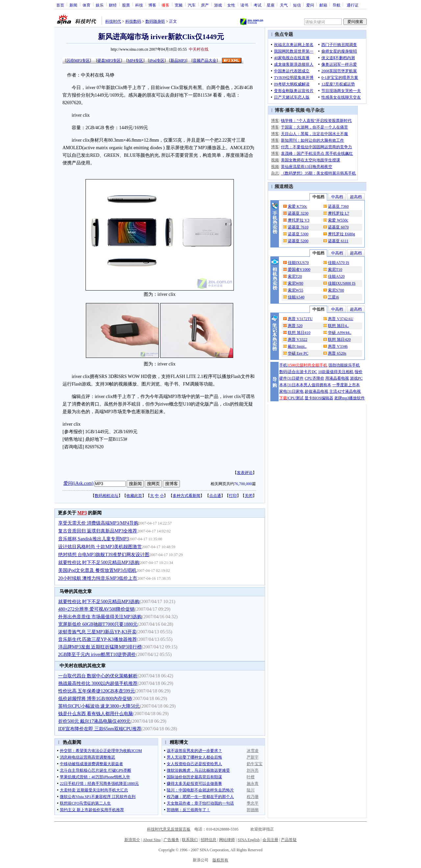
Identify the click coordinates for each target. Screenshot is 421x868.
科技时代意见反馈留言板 (169, 829)
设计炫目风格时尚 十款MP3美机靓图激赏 (100, 547)
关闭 (249, 496)
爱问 (310, 5)
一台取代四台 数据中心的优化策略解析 (98, 676)
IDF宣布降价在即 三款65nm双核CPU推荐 (100, 729)
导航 (336, 5)
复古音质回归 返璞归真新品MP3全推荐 (98, 531)
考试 (258, 5)
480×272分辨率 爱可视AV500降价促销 (97, 609)
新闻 (73, 5)
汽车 (192, 5)
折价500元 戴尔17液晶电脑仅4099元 (95, 721)
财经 (113, 5)
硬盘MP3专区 (109, 60)
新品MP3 (178, 60)
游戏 (218, 5)
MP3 (82, 513)
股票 (126, 5)
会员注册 (270, 840)
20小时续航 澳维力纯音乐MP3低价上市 (98, 578)
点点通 (215, 496)
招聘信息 (209, 840)
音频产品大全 (205, 60)
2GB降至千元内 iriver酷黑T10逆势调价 (97, 655)
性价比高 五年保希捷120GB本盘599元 (97, 691)
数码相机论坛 (107, 496)
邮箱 (323, 5)
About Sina (152, 840)
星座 (271, 5)
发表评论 (245, 473)
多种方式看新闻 (186, 496)
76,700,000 (243, 484)
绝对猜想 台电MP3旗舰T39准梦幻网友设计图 (104, 555)
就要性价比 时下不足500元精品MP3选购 (99, 563)
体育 (87, 5)
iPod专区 (157, 60)
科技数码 (133, 21)
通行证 (353, 5)
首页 (60, 5)
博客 (152, 5)
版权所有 (220, 860)
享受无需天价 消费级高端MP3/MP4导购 (98, 523)
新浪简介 (132, 840)
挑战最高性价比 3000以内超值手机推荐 (98, 683)
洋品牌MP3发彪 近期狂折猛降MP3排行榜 (100, 647)
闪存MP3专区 (78, 60)
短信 (297, 5)
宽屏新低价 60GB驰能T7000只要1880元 (98, 624)
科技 (139, 5)
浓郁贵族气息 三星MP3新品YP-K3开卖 (97, 632)
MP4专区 (135, 60)
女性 (231, 5)
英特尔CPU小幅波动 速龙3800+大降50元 (99, 706)
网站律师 (227, 840)
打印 (233, 496)
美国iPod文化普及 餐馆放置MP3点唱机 (97, 570)
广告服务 (171, 840)
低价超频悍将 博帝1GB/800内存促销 (95, 699)
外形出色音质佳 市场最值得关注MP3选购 (100, 617)
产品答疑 (289, 840)
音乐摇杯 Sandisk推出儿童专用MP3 (94, 539)
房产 (205, 5)
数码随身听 (155, 21)
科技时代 (113, 21)
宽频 (179, 5)
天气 (284, 5)
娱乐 (100, 5)
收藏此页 (134, 496)
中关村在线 (199, 49)
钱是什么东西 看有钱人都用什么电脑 (96, 714)
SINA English (248, 840)
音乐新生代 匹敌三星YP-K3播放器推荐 (98, 639)
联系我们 (190, 840)
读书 (244, 5)
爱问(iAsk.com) (78, 483)
